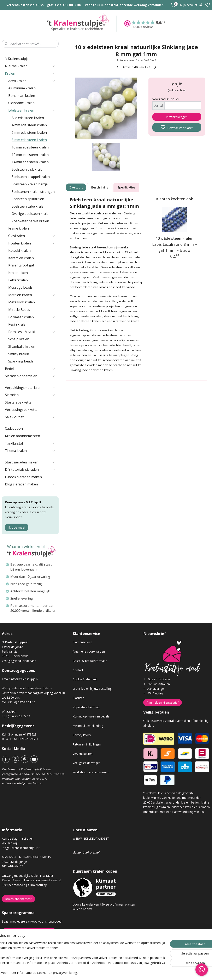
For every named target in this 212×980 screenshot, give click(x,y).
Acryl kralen (32, 81)
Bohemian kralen (22, 96)
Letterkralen (18, 280)
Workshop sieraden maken (91, 772)
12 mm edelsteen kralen (30, 155)
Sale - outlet (30, 417)
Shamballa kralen (22, 347)
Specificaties (126, 187)
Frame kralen (19, 228)
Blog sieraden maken (30, 484)
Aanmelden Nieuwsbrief (163, 702)
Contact (78, 670)
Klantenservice (82, 642)
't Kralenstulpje (17, 59)
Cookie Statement (85, 679)
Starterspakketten (19, 402)
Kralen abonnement (18, 899)
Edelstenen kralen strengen (33, 192)
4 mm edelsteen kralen (29, 125)
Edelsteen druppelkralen (31, 177)
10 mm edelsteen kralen (30, 147)
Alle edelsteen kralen (28, 118)
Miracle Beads (19, 310)
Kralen (30, 73)
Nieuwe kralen (30, 66)
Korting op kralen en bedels (91, 716)
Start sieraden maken (30, 462)
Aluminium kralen (22, 88)
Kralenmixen (18, 273)
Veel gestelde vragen (87, 763)
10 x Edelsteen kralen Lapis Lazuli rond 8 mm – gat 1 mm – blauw (175, 244)
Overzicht (76, 187)
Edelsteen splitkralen (28, 199)
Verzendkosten (83, 754)
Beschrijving (100, 187)
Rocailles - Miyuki (32, 332)
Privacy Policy (82, 735)
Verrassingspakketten (22, 410)
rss (129, 972)
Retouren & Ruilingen (87, 744)
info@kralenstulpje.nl (24, 679)
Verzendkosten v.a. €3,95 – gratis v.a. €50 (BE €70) (44, 5)
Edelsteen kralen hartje (30, 184)
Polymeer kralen (32, 317)
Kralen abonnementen (22, 436)
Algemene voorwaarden (89, 651)
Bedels (30, 369)
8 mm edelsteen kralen (29, 140)
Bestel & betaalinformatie (90, 661)
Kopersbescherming (86, 707)
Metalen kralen (32, 295)
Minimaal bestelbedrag (88, 726)
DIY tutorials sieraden (30, 469)
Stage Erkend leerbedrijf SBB (21, 848)
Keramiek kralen (21, 258)
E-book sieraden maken (23, 477)
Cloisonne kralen (21, 103)
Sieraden (30, 395)
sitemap (121, 972)
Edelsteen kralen (32, 110)
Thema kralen (30, 451)
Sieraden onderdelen (30, 376)
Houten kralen (32, 243)
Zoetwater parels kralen (30, 221)
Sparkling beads (21, 361)
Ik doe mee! (17, 527)
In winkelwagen (177, 117)
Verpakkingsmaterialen (30, 388)
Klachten (78, 698)
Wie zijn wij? (10, 843)
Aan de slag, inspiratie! (17, 838)
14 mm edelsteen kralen (30, 162)
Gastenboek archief (86, 852)
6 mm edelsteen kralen (29, 133)
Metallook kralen (22, 302)
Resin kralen (18, 324)
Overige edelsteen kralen (31, 214)
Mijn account (192, 5)
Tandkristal (30, 443)
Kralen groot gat (21, 265)
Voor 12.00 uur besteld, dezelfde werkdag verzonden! (125, 5)
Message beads (20, 287)
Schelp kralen (19, 339)
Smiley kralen (19, 354)
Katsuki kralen (19, 250)
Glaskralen (32, 236)
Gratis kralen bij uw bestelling (92, 689)
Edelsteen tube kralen (29, 206)
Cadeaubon (14, 428)
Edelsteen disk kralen (28, 169)
